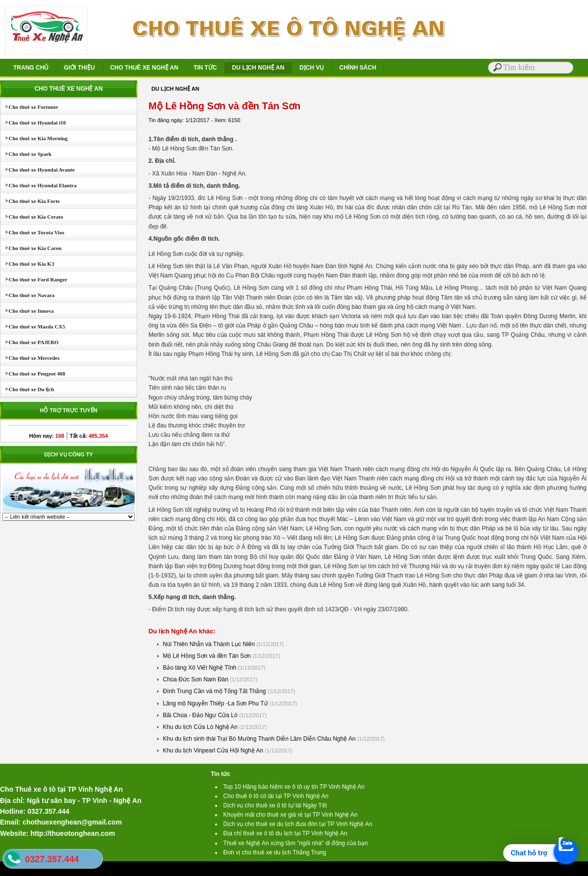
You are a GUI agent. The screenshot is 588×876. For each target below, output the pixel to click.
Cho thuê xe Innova (27, 311)
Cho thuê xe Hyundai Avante (37, 170)
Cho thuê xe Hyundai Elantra (38, 185)
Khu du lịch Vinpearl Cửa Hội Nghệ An (214, 751)
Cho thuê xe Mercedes (30, 358)
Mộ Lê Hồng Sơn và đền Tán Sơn (208, 656)
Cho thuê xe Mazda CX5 (33, 326)
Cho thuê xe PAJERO (30, 342)
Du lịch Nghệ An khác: (182, 631)
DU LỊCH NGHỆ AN (258, 68)
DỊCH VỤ (312, 68)
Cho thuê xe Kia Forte (30, 201)
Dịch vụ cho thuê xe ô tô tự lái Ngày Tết (275, 805)
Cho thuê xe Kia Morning (34, 138)
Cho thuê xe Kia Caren (31, 248)
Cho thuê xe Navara (27, 295)
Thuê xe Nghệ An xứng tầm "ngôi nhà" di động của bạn (296, 843)
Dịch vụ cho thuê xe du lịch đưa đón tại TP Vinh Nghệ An (298, 824)
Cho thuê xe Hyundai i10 (33, 123)
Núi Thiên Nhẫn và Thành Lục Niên (209, 644)
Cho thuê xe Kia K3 (27, 264)
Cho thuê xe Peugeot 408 (33, 374)
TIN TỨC (205, 68)
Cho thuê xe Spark (26, 154)
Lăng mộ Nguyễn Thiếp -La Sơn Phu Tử (216, 703)
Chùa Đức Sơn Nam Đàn (196, 679)
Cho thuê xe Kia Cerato (32, 217)
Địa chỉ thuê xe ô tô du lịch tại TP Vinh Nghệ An (285, 833)
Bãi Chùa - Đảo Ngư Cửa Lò (201, 715)
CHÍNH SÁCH (357, 68)
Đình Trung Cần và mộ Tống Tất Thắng (215, 691)
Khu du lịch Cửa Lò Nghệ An (201, 727)
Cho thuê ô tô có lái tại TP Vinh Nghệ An (276, 796)
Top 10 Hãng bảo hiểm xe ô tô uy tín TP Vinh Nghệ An (294, 787)
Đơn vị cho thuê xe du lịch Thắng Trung (275, 852)
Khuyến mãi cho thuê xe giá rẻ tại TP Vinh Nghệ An (291, 815)
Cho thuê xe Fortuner (29, 107)
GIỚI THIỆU (79, 68)
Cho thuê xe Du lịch (27, 389)
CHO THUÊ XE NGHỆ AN (144, 68)
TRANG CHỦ (31, 68)
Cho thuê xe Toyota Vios (32, 232)
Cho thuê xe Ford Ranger (34, 279)
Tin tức (220, 774)
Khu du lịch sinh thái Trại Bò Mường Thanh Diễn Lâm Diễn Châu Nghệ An (260, 739)
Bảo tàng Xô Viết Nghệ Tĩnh (200, 668)
